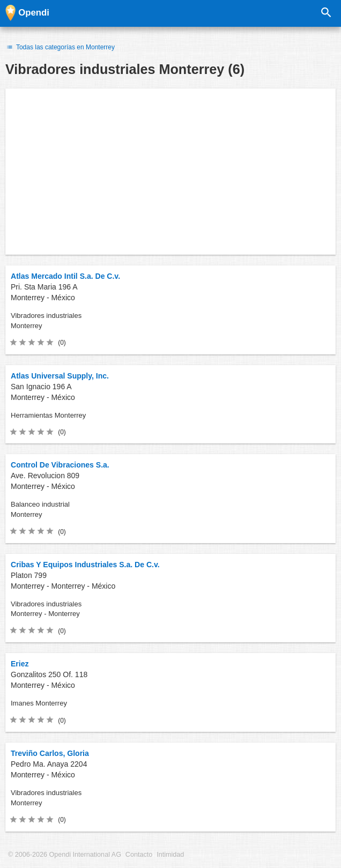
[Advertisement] (171, 172)
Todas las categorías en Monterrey (60, 47)
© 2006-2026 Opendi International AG (65, 855)
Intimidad (170, 855)
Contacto (139, 855)
